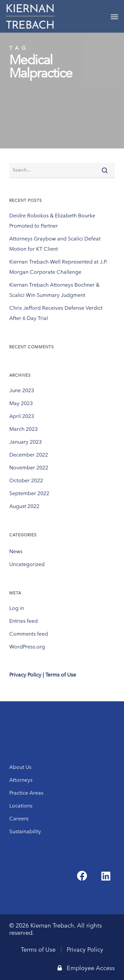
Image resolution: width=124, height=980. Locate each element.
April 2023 (22, 416)
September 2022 (29, 493)
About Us (20, 767)
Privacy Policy (85, 950)
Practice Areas (26, 793)
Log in (17, 608)
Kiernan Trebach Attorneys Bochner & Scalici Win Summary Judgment (54, 290)
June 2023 (22, 390)
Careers (19, 819)
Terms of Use (38, 950)
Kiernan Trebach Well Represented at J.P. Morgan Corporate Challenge (58, 267)
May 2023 (21, 403)
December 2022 (29, 455)
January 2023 (25, 442)
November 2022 (29, 468)
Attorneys (21, 780)
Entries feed (23, 621)
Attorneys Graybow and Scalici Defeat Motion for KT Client (55, 244)
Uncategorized (27, 564)
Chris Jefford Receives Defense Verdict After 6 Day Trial (56, 313)
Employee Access (86, 968)
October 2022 (26, 480)
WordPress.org (27, 647)
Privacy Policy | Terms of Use (43, 675)
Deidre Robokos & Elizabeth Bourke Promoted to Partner (52, 221)
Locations (21, 806)
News (16, 551)
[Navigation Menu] (114, 16)
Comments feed (29, 634)
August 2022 (24, 506)
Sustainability (25, 831)
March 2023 (23, 429)
